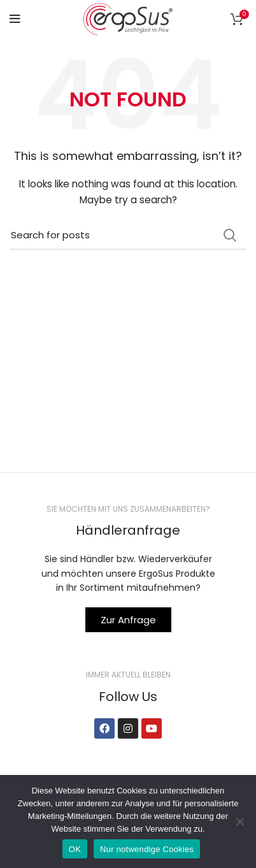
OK (75, 849)
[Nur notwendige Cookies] (240, 821)
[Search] (128, 235)
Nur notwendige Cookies (147, 849)
